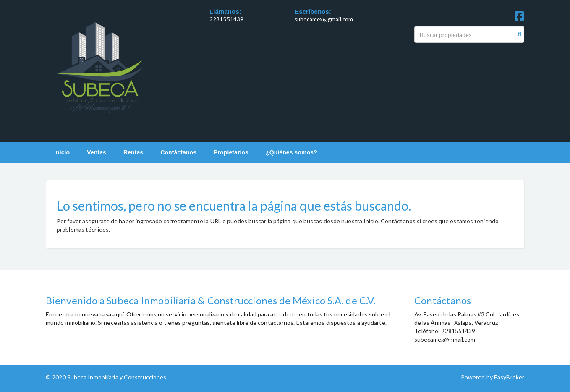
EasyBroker (509, 377)
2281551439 (226, 19)
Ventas (97, 152)
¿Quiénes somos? (292, 152)
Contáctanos (178, 152)
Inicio (62, 152)
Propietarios (231, 152)
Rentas (133, 152)
